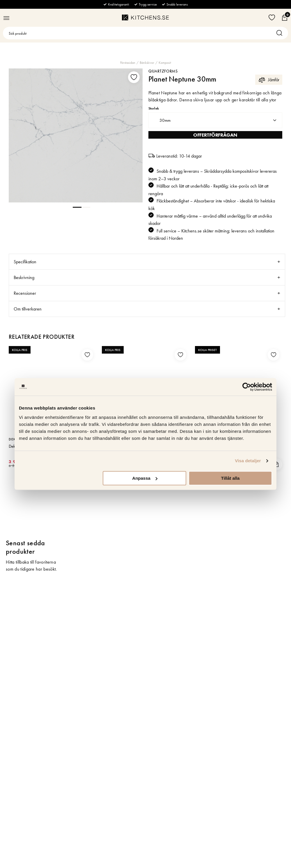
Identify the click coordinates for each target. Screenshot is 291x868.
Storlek (154, 108)
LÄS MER (87, 463)
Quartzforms (163, 71)
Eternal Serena (114, 446)
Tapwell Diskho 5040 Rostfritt (220, 446)
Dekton (16, 439)
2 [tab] (86, 207)
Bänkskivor (147, 63)
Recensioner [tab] (25, 293)
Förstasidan (128, 63)
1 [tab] (77, 207)
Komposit (165, 63)
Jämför (269, 80)
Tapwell (203, 439)
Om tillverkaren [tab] (28, 309)
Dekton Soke (19, 446)
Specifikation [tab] (25, 262)
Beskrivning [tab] (24, 277)
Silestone (111, 439)
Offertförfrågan (215, 135)
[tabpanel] (76, 135)
